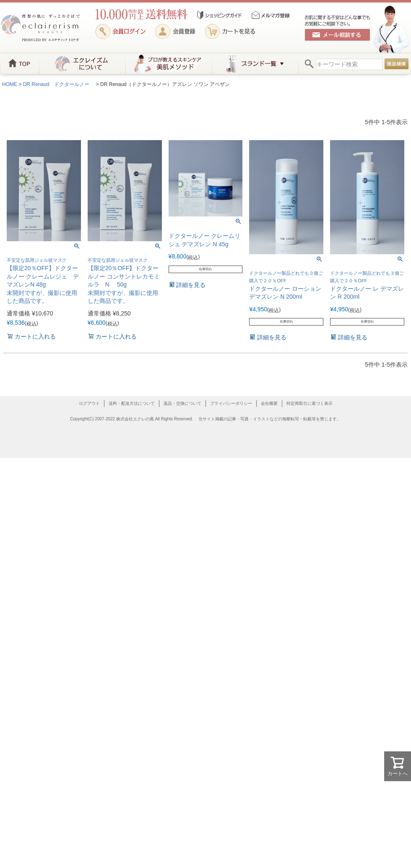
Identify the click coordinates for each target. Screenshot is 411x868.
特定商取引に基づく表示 (310, 403)
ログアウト (89, 403)
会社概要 (269, 403)
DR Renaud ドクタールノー (59, 84)
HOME (10, 84)
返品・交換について (182, 403)
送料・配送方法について (132, 403)
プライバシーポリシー (231, 403)
